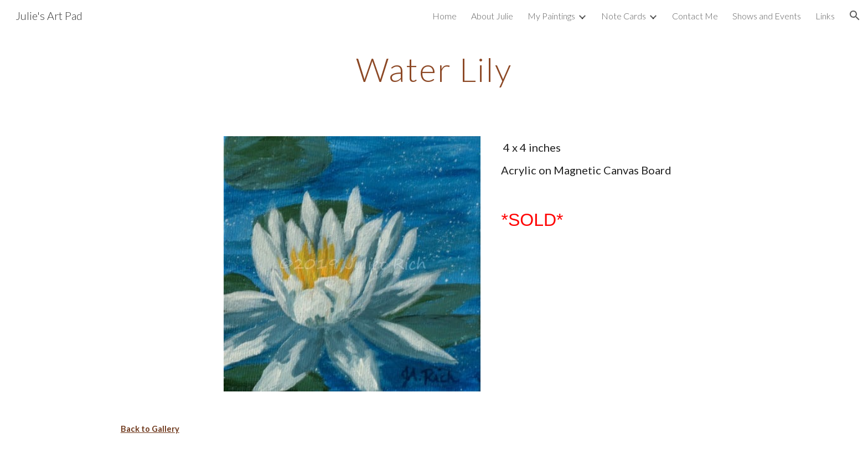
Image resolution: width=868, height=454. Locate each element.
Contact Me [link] (695, 16)
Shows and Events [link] (767, 16)
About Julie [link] (492, 16)
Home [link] (445, 16)
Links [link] (825, 16)
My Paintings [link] (551, 16)
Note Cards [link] (624, 16)
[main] (434, 69)
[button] (855, 16)
